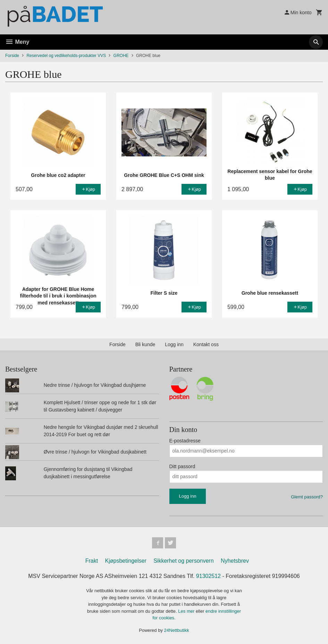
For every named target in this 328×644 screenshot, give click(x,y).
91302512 (208, 576)
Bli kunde (145, 344)
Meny (17, 42)
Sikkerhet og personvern (183, 561)
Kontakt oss (206, 344)
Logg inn (174, 344)
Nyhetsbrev (235, 561)
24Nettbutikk (177, 630)
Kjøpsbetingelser (126, 561)
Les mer (187, 611)
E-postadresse (185, 441)
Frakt (92, 561)
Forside (12, 56)
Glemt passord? (307, 497)
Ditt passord (182, 466)
